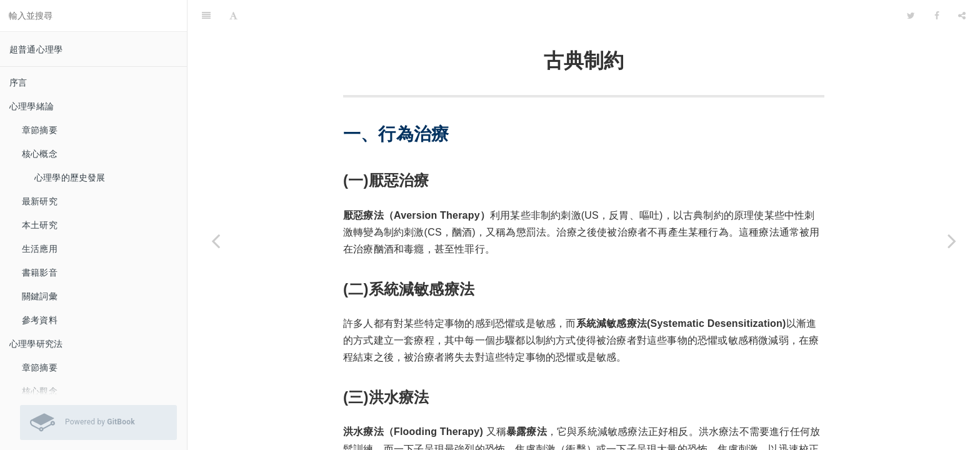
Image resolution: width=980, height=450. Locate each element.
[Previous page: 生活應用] (216, 241)
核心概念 (40, 154)
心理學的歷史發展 (70, 177)
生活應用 (40, 249)
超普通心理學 (36, 49)
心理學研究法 (36, 344)
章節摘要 (40, 130)
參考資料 (40, 320)
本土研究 (40, 225)
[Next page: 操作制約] (952, 241)
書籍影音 (40, 272)
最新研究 (40, 201)
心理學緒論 (32, 106)
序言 (18, 82)
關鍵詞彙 (40, 296)
